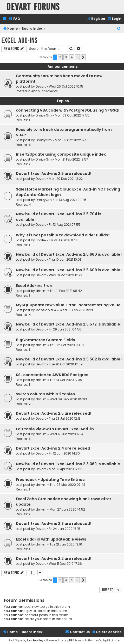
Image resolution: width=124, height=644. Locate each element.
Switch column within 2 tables (45, 394)
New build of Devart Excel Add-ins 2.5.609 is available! (69, 270)
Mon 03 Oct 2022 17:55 (72, 115)
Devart (41, 86)
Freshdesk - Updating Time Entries (50, 480)
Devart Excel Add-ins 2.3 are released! (54, 524)
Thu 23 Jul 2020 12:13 (65, 418)
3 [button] (66, 57)
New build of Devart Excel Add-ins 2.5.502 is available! (69, 359)
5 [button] (77, 57)
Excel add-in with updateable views (51, 539)
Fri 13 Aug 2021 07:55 (65, 225)
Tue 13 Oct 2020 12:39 (66, 380)
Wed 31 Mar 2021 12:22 (66, 275)
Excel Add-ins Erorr (34, 286)
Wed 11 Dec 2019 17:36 (65, 564)
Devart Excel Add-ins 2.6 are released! (54, 174)
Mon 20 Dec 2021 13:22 (66, 179)
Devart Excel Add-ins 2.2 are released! (54, 559)
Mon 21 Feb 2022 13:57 (71, 159)
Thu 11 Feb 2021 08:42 (66, 291)
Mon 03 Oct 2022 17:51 (72, 140)
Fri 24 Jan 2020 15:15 (65, 529)
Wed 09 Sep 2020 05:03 (68, 399)
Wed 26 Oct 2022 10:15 (66, 86)
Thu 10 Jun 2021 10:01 (65, 259)
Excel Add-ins (19, 40)
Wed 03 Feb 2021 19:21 (76, 310)
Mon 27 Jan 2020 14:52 (67, 509)
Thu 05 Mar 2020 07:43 (67, 485)
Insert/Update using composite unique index (61, 154)
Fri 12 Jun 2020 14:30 (64, 453)
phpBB (68, 640)
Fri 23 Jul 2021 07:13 (64, 240)
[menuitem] (14, 19)
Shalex (41, 240)
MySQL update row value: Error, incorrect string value (68, 305)
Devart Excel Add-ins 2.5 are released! (54, 413)
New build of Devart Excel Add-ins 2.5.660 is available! (69, 254)
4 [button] (72, 57)
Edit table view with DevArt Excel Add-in (55, 429)
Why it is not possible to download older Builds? (63, 235)
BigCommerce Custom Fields (45, 340)
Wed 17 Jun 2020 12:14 (67, 434)
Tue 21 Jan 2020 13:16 (66, 544)
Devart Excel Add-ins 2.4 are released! (54, 448)
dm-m (41, 291)
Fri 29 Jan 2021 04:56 (65, 329)
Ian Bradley (35, 640)
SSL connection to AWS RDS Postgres (52, 375)
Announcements (44, 91)
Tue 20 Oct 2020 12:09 (66, 364)
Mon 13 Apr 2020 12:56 (66, 469)
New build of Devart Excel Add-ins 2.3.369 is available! (69, 464)
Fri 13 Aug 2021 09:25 (71, 200)
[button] (83, 57)
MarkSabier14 (46, 310)
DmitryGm (44, 115)
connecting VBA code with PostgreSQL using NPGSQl (68, 110)
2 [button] (60, 57)
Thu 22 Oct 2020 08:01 (67, 345)
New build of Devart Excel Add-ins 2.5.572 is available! (69, 324)
